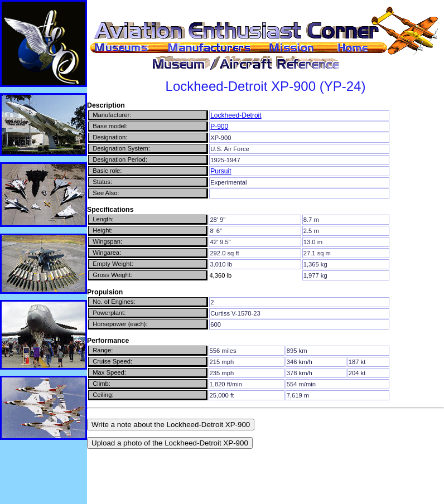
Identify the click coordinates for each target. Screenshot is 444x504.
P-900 (219, 127)
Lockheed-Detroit (236, 115)
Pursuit (221, 171)
